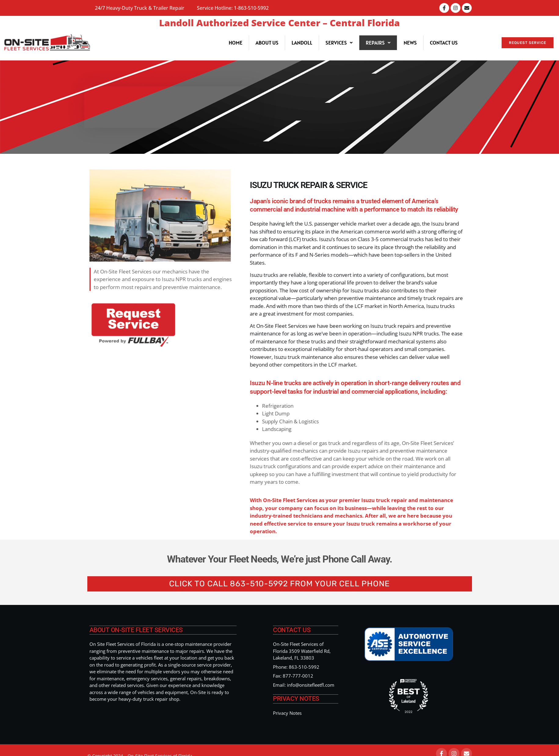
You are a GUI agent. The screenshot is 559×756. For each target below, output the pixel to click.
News (410, 43)
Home (236, 43)
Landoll (302, 43)
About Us (267, 43)
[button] (339, 43)
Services (339, 43)
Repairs (378, 43)
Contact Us (444, 43)
